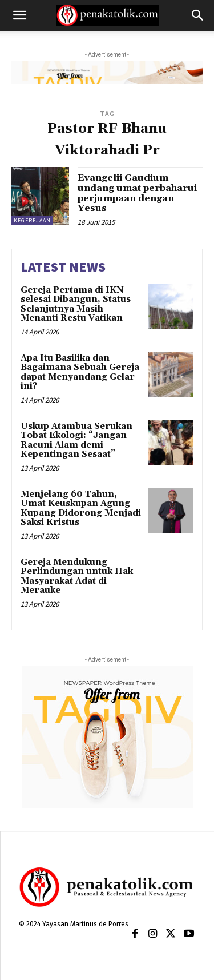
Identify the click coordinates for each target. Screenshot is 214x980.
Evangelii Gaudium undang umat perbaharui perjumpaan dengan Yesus (137, 193)
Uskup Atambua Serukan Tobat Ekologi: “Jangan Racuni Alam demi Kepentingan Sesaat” (76, 441)
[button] (19, 15)
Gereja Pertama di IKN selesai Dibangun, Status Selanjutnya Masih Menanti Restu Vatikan (76, 304)
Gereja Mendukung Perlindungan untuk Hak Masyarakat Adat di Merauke (77, 577)
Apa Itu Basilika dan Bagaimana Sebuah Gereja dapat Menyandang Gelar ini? (80, 373)
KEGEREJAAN (32, 220)
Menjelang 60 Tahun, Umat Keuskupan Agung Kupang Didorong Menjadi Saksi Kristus (81, 509)
